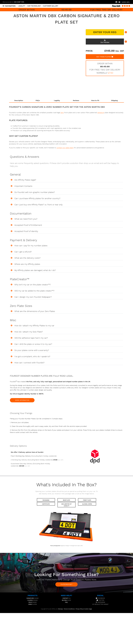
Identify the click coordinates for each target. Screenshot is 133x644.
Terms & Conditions (69, 609)
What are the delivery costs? (27, 258)
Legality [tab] (57, 100)
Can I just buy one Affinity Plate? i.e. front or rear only (39, 205)
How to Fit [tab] (95, 100)
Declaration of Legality (66, 505)
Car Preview (105, 41)
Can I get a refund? (23, 252)
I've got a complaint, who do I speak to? (33, 356)
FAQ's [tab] (38, 100)
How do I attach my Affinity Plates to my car (34, 326)
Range (33, 598)
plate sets (125, 2)
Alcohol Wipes (87, 504)
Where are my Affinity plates (27, 264)
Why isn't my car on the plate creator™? (33, 285)
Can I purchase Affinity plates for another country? (37, 198)
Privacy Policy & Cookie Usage (84, 609)
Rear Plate (66, 500)
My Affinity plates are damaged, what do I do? (35, 270)
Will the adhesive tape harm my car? (31, 338)
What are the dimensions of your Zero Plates (35, 311)
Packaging (46, 500)
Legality (22, 6)
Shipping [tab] (114, 100)
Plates (33, 604)
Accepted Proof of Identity (26, 231)
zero (62, 113)
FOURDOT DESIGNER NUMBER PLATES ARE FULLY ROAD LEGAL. (42, 376)
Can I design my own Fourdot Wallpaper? (33, 297)
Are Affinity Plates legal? (25, 180)
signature (101, 113)
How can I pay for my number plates (31, 246)
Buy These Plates (104, 57)
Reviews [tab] (76, 100)
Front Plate (87, 500)
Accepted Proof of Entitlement (28, 225)
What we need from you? (26, 219)
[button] (67, 180)
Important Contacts (23, 186)
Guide (66, 600)
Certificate (46, 504)
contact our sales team (65, 148)
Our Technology (34, 6)
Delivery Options (18, 446)
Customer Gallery (51, 6)
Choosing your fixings (21, 413)
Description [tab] (19, 100)
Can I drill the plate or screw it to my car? (33, 344)
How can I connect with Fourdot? (29, 363)
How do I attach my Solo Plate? (29, 332)
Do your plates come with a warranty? (32, 350)
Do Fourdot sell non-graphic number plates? (35, 192)
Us (66, 598)
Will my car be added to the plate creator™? (34, 291)
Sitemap (60, 609)
